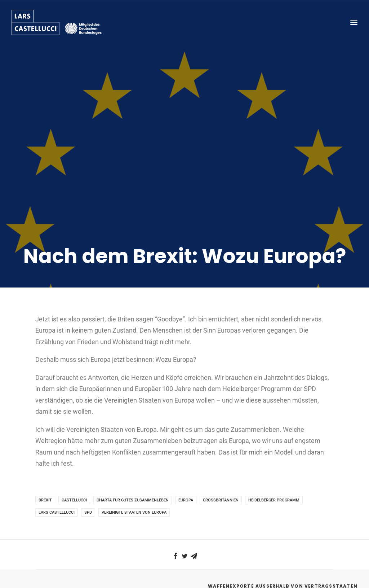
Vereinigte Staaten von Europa (134, 454)
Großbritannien (221, 441)
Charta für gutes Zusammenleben (133, 441)
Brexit (45, 441)
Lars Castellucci (57, 454)
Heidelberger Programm (274, 441)
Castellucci (74, 441)
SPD (88, 454)
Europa (186, 441)
